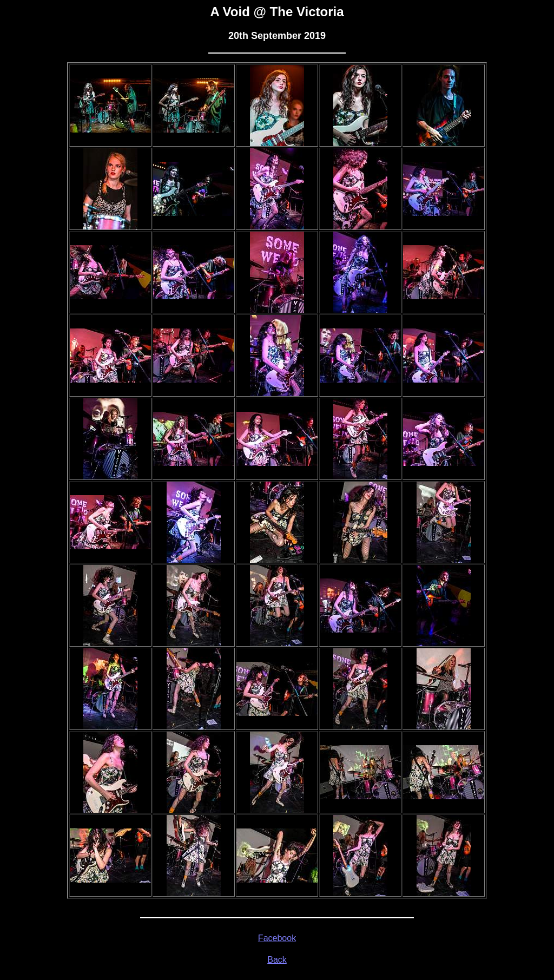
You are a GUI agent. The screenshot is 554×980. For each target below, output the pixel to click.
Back (277, 960)
